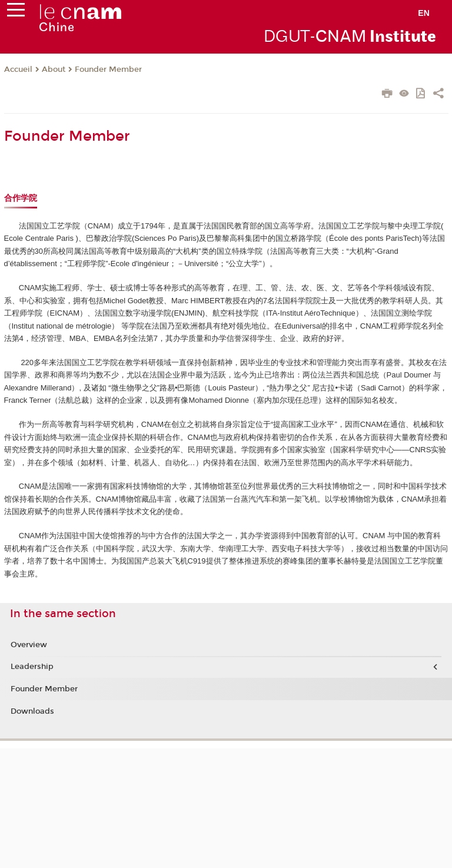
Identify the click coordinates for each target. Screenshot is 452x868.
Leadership (32, 667)
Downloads (32, 711)
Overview (29, 645)
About (54, 69)
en (424, 13)
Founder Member (108, 69)
